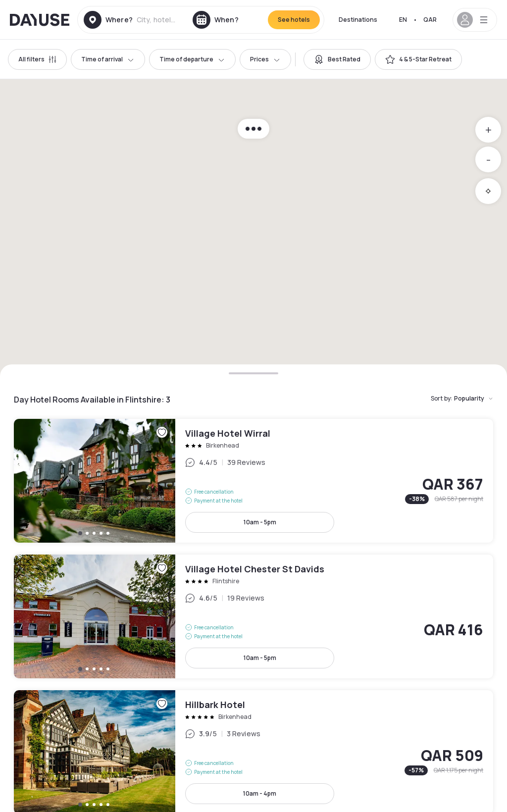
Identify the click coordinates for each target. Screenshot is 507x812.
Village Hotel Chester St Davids (253, 616)
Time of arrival (108, 59)
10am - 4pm (260, 793)
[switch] (337, 59)
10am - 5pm (260, 522)
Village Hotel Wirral (253, 481)
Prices (265, 59)
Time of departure (192, 59)
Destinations (358, 20)
